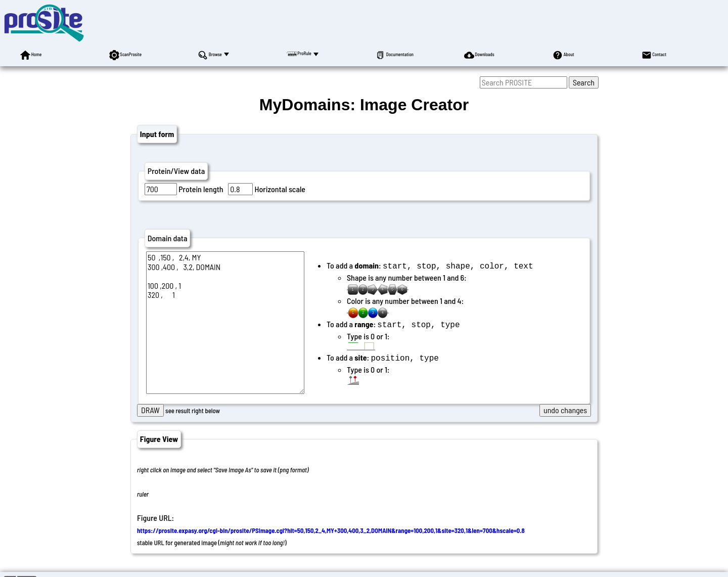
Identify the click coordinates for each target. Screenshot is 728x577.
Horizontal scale (280, 189)
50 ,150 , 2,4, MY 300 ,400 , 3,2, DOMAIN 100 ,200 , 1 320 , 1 (225, 323)
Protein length (201, 189)
